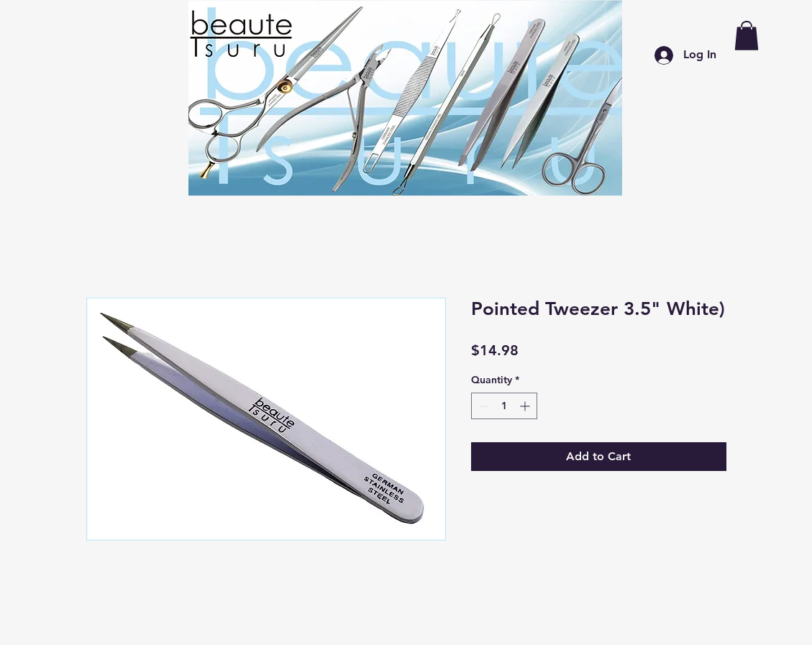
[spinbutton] (504, 406)
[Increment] (526, 406)
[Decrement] (482, 406)
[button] (747, 36)
